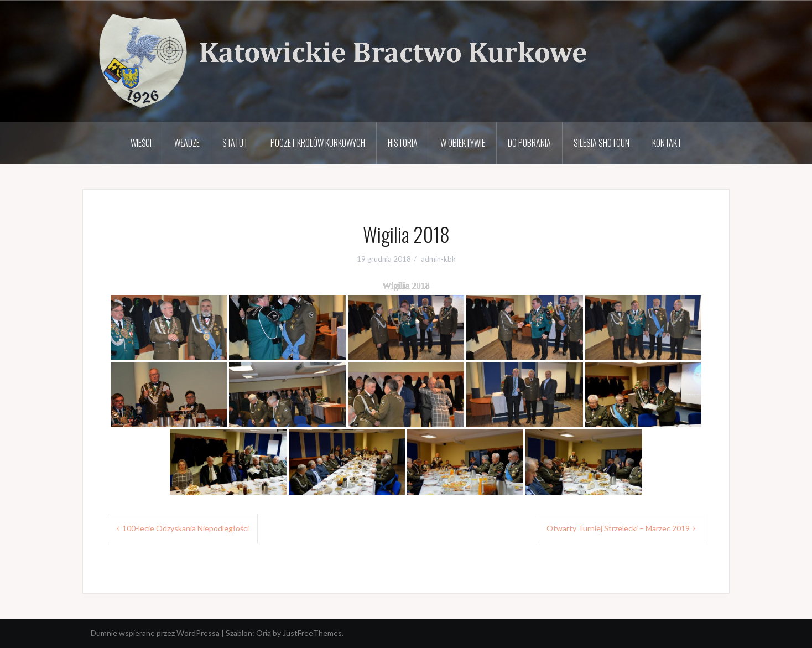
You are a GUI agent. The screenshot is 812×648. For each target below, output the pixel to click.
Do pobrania (529, 143)
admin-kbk (438, 259)
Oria (264, 633)
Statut (235, 143)
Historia (403, 143)
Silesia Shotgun (602, 143)
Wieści (141, 143)
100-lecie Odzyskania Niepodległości (186, 528)
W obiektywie (463, 143)
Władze (187, 143)
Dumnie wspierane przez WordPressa (155, 633)
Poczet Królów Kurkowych (318, 143)
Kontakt (667, 143)
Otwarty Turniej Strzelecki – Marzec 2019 (618, 528)
